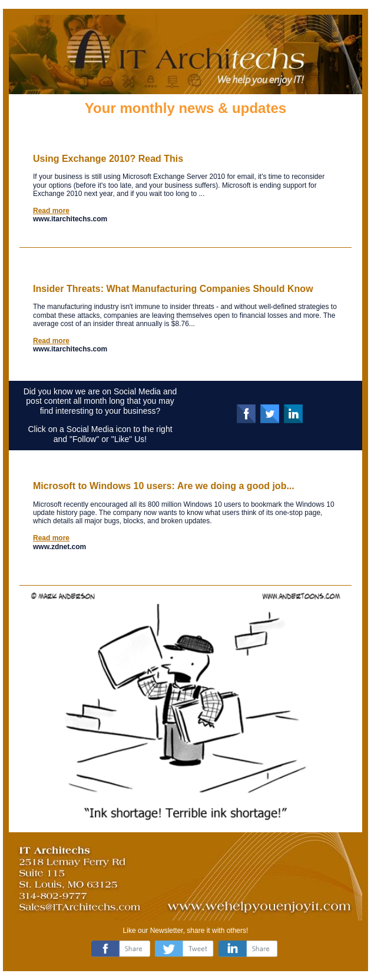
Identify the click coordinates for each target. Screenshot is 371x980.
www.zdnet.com (59, 547)
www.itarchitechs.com (70, 219)
